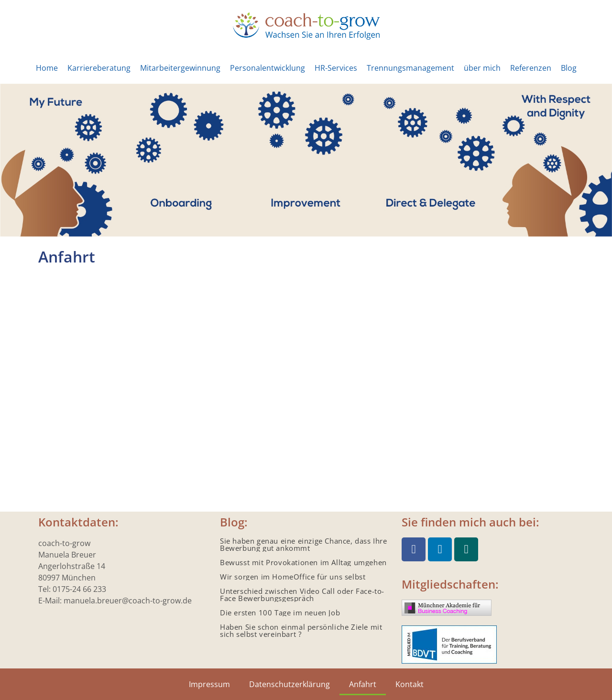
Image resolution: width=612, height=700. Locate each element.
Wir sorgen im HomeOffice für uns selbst (293, 577)
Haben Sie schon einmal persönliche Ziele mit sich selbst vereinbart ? (301, 630)
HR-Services (336, 68)
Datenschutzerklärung (290, 684)
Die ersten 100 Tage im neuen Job (280, 612)
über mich (482, 68)
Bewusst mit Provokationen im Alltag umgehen (303, 562)
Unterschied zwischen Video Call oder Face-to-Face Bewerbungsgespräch (302, 595)
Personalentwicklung (268, 68)
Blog (569, 68)
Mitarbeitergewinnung (180, 68)
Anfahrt (363, 684)
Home (47, 68)
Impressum (209, 684)
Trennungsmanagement (410, 68)
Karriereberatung (99, 68)
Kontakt (410, 684)
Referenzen (531, 68)
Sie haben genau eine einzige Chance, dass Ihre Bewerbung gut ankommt (304, 544)
